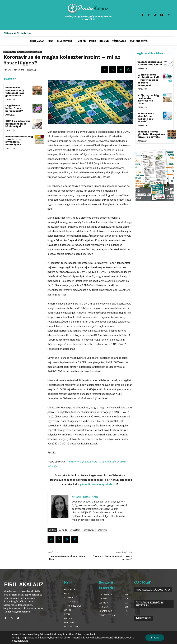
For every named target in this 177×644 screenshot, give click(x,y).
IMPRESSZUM (143, 618)
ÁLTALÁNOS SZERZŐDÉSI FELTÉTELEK (150, 604)
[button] (169, 15)
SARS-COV (102, 530)
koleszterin (75, 530)
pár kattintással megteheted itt (99, 484)
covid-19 (63, 530)
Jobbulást (36, 52)
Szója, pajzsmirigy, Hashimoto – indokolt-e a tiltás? (149, 99)
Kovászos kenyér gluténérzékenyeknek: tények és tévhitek (152, 134)
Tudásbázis (23, 52)
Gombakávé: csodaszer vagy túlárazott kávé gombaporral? (15, 91)
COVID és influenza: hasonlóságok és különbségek (18, 124)
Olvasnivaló (10, 52)
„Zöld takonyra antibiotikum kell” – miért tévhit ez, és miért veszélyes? (149, 80)
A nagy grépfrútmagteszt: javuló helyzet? (112, 558)
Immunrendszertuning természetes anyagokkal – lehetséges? (19, 140)
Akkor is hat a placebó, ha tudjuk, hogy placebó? (146, 117)
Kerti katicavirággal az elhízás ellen (66, 558)
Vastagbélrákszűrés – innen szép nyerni (150, 63)
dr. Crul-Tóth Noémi (14, 70)
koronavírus (89, 530)
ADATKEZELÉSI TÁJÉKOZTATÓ (153, 590)
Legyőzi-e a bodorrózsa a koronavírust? (14, 108)
